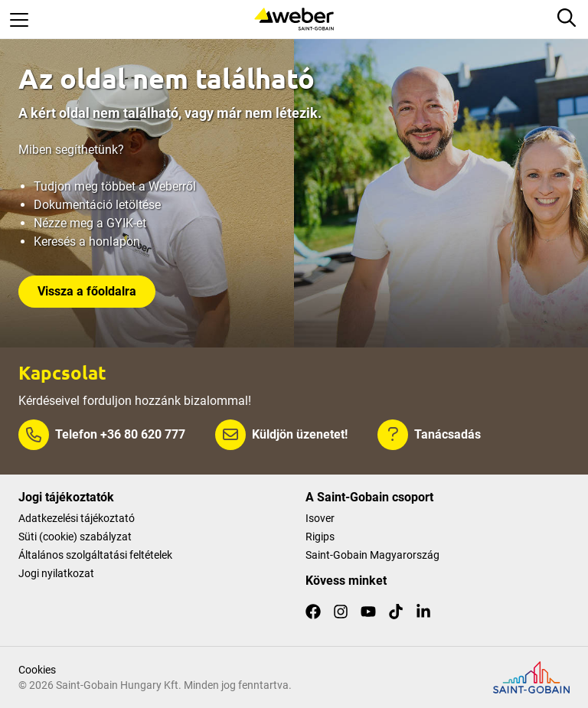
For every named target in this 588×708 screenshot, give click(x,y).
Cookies (37, 670)
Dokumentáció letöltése (97, 205)
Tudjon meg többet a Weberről (115, 186)
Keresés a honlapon (87, 241)
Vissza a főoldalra (87, 291)
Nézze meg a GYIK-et (90, 223)
